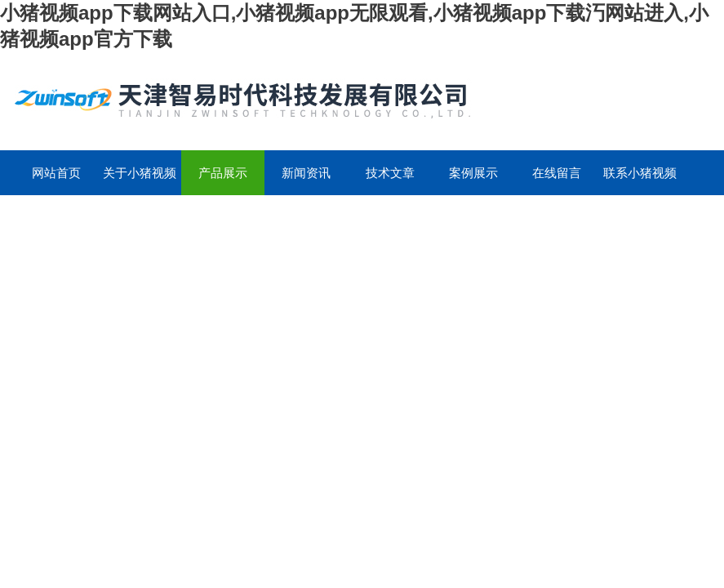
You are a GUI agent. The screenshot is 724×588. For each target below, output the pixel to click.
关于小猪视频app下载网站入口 (140, 180)
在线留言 (557, 173)
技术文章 (390, 173)
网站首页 (56, 173)
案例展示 (473, 173)
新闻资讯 (306, 173)
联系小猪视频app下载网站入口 (640, 180)
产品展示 (223, 173)
